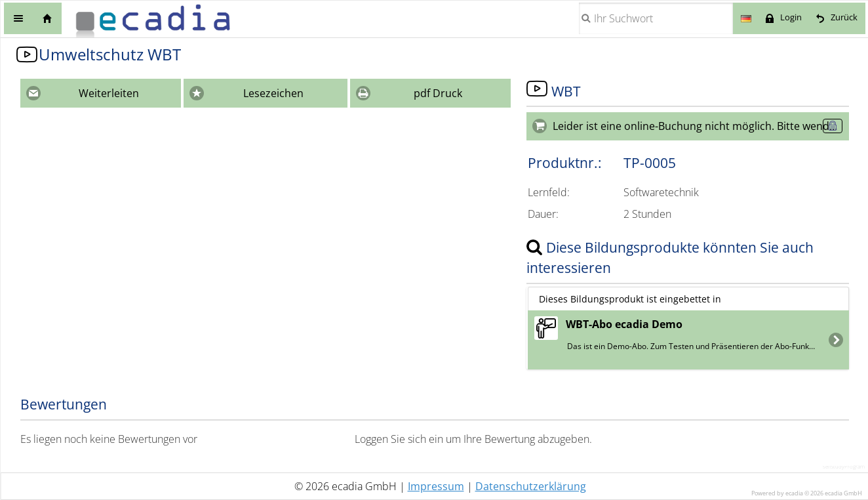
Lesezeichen (273, 93)
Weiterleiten (109, 93)
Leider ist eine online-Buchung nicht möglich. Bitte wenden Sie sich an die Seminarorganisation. (701, 126)
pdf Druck (438, 93)
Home (47, 18)
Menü (18, 18)
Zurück (844, 17)
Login (791, 17)
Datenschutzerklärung (531, 486)
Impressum (436, 486)
